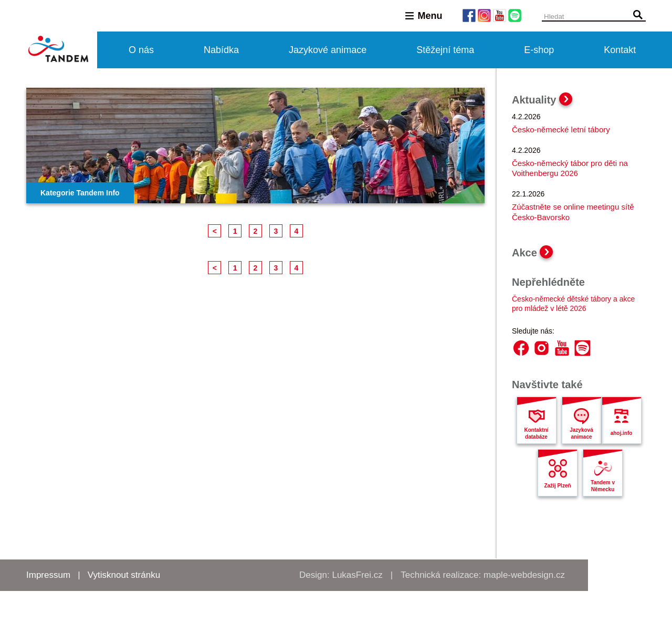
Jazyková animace (581, 433)
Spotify (582, 348)
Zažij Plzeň (557, 486)
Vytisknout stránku (124, 575)
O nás (141, 50)
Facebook (521, 348)
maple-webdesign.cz (524, 575)
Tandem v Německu (603, 486)
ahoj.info (622, 433)
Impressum (48, 575)
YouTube (562, 348)
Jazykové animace (328, 50)
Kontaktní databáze (536, 433)
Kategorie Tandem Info (80, 193)
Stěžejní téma (445, 50)
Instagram (542, 348)
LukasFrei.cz (357, 575)
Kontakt (620, 50)
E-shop (539, 50)
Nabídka (221, 50)
